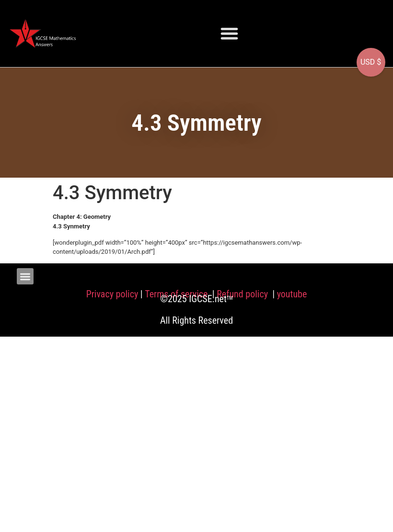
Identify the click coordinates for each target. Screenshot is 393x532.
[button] (229, 33)
